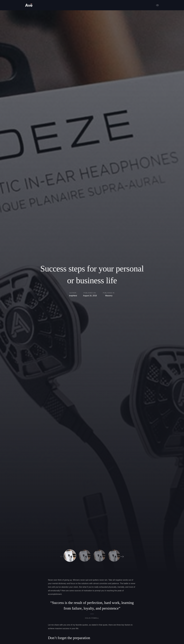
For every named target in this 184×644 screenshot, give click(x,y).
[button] (157, 5)
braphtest (73, 296)
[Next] (123, 556)
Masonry (109, 296)
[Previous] (61, 556)
